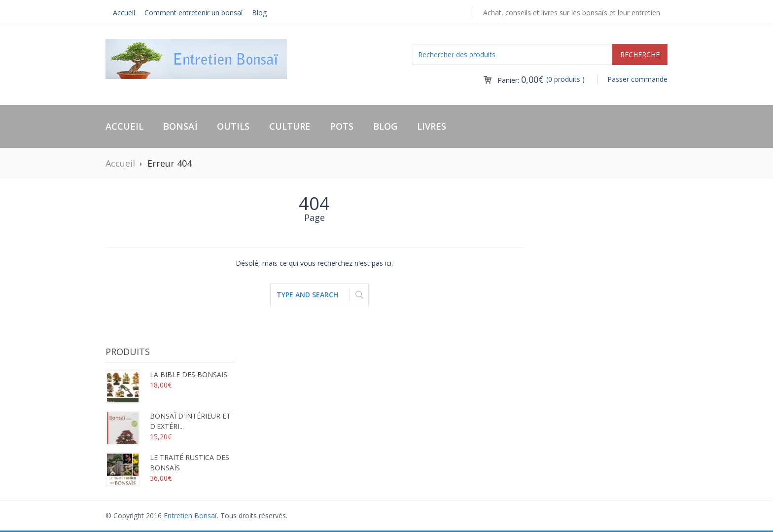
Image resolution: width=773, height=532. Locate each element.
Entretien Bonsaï (190, 515)
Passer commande (637, 79)
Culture (290, 126)
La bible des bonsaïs (166, 374)
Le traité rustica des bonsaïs (167, 462)
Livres (432, 126)
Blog (259, 13)
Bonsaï (180, 126)
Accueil (124, 13)
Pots (342, 126)
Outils (233, 126)
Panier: (521, 80)
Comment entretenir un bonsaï (194, 13)
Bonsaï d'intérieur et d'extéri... (168, 421)
